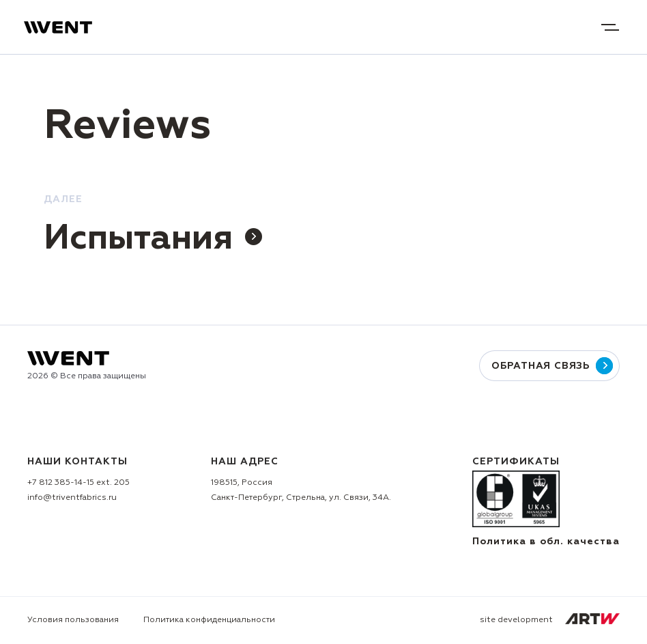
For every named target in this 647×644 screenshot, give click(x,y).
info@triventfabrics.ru (72, 498)
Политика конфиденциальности (209, 620)
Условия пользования (73, 620)
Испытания (153, 239)
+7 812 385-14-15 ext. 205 (78, 483)
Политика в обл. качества (546, 542)
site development (550, 619)
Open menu (610, 27)
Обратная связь (550, 366)
